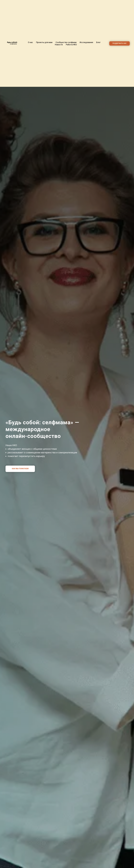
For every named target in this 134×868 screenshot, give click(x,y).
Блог (98, 42)
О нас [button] (30, 42)
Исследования (86, 42)
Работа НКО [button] (71, 45)
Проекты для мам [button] (44, 42)
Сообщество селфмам (66, 42)
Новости (59, 45)
